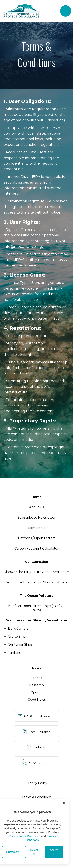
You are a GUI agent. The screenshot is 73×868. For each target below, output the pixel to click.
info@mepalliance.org (23, 247)
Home (36, 497)
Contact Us (37, 528)
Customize (13, 852)
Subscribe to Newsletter (36, 517)
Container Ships (20, 645)
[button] (66, 11)
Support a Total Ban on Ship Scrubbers (37, 582)
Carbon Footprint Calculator (36, 549)
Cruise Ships (17, 637)
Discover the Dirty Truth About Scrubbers (36, 572)
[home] (21, 11)
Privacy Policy (17, 836)
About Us (36, 507)
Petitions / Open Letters (37, 538)
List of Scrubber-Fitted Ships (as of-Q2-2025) (37, 608)
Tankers (14, 653)
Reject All (34, 852)
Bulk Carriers (18, 629)
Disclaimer (33, 836)
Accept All (54, 852)
